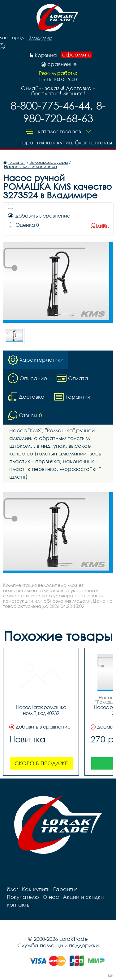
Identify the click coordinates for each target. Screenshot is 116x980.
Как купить (60, 142)
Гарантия (32, 142)
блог (81, 142)
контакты (100, 142)
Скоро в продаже (41, 763)
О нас (51, 897)
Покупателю (23, 897)
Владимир (40, 38)
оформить (76, 55)
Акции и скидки (83, 897)
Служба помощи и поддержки (58, 945)
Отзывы (100, 225)
